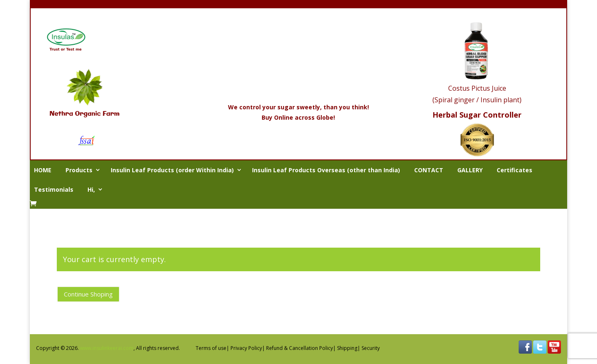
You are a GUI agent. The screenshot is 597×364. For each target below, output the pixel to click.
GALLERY (470, 170)
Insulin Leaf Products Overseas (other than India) (326, 170)
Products (79, 170)
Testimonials (54, 189)
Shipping (347, 348)
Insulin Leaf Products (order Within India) (172, 170)
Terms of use (211, 348)
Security (371, 348)
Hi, (91, 189)
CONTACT (429, 170)
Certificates (514, 170)
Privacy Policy (246, 348)
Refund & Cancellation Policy (300, 348)
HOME (43, 170)
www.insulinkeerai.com (107, 348)
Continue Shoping (88, 294)
